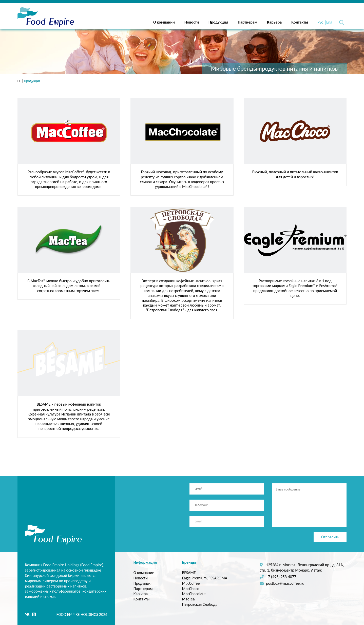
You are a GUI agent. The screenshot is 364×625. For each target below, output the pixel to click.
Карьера (274, 22)
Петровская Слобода (200, 604)
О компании (164, 22)
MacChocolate (194, 594)
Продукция (218, 22)
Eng (329, 22)
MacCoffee (191, 583)
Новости (192, 22)
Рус (320, 22)
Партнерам (248, 22)
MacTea (188, 599)
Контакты (300, 22)
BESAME (189, 573)
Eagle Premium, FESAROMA (204, 578)
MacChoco (191, 589)
